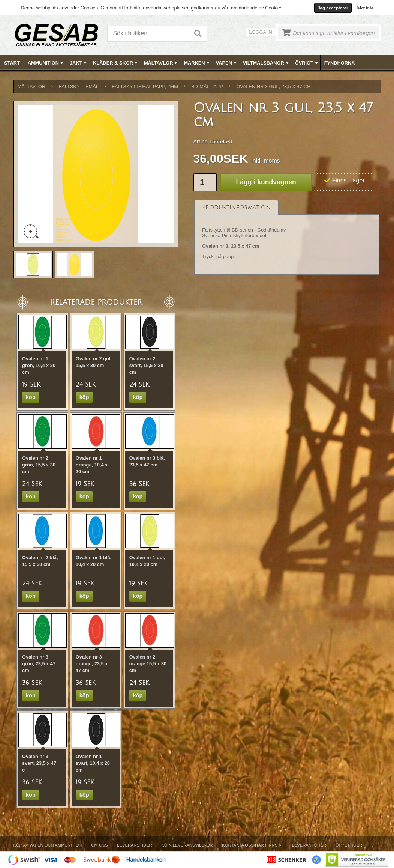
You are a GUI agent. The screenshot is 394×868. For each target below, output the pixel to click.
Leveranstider (134, 845)
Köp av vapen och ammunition (48, 845)
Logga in (261, 32)
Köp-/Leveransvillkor (187, 845)
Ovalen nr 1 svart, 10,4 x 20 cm (93, 763)
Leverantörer (309, 845)
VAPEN (227, 63)
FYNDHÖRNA (340, 63)
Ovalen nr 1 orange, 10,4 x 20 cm (92, 465)
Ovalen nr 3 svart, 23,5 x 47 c (39, 763)
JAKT (79, 63)
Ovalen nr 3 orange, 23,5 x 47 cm (92, 664)
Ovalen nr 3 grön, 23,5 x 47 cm (39, 664)
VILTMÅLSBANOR (267, 63)
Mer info (365, 8)
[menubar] (197, 63)
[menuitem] (12, 63)
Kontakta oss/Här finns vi (252, 845)
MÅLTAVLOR (161, 63)
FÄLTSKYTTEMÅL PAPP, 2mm (145, 86)
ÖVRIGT (307, 63)
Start (12, 63)
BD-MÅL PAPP (207, 86)
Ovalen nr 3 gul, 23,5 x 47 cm (273, 86)
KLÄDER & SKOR (116, 63)
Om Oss (100, 845)
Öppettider (349, 845)
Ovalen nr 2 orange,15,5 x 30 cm (148, 664)
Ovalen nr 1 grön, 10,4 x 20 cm (39, 365)
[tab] (236, 207)
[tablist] (287, 238)
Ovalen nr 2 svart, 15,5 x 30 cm (146, 365)
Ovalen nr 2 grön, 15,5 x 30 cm (39, 465)
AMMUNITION (46, 63)
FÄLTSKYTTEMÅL (79, 86)
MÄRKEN (197, 63)
